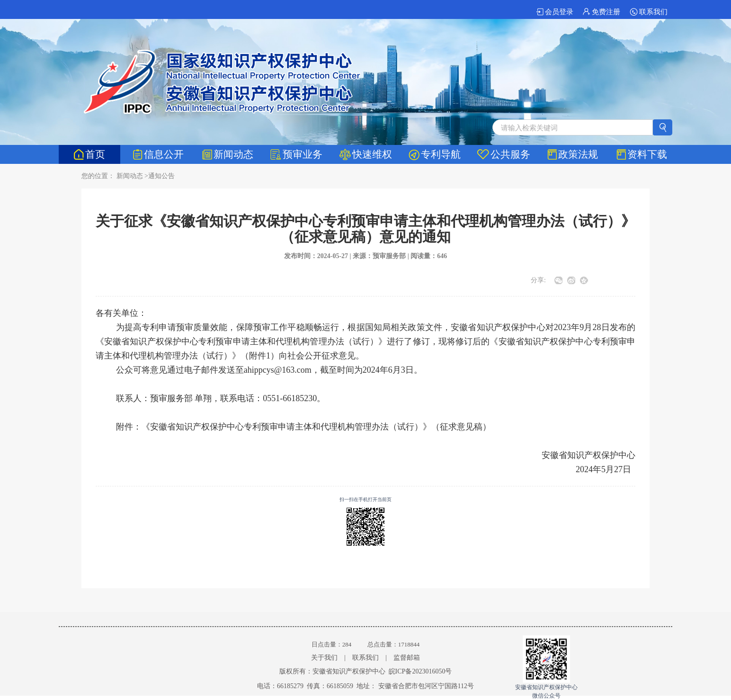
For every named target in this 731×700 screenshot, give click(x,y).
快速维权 (366, 154)
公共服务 (504, 154)
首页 (89, 154)
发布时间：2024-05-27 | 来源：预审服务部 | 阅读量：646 (366, 256)
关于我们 (324, 658)
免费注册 (602, 12)
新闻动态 (228, 154)
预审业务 (296, 154)
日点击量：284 (332, 644)
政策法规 (573, 154)
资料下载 (642, 154)
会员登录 (555, 12)
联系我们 (649, 12)
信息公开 (158, 154)
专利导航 (435, 154)
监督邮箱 (407, 658)
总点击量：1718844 (394, 644)
